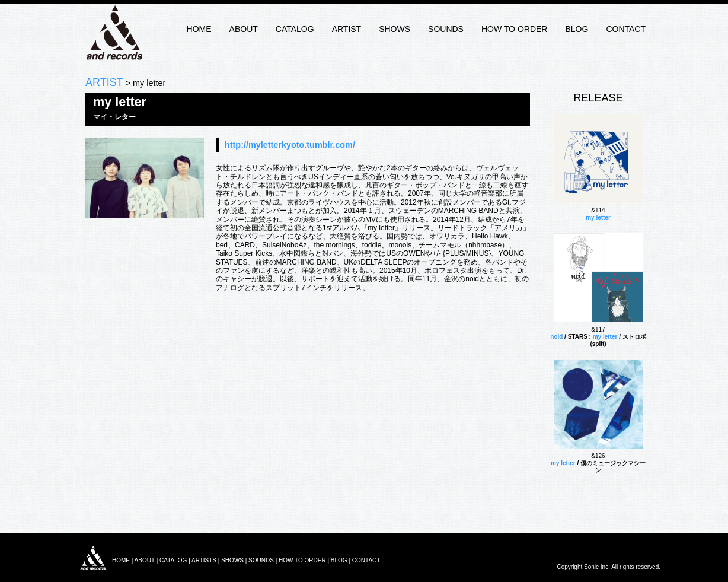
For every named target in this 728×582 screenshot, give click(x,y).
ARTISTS (204, 560)
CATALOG (295, 29)
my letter (598, 217)
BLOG (577, 29)
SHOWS (395, 29)
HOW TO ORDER (515, 29)
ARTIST (347, 29)
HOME (199, 29)
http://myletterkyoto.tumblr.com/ (290, 145)
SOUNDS (446, 29)
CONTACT (626, 29)
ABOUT (244, 29)
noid (556, 337)
